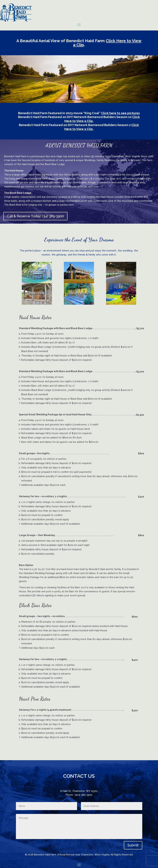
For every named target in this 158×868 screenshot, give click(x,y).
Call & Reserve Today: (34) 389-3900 (35, 216)
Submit (133, 845)
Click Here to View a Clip (107, 43)
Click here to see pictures (120, 113)
